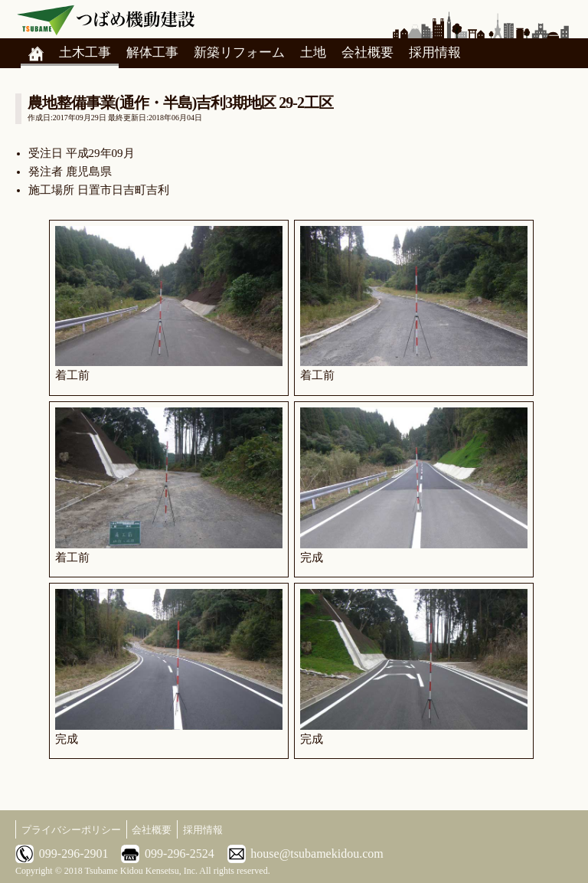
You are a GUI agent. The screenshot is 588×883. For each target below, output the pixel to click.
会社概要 (367, 52)
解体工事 (152, 52)
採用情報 (435, 52)
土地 (313, 52)
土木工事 (85, 52)
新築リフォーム (239, 52)
